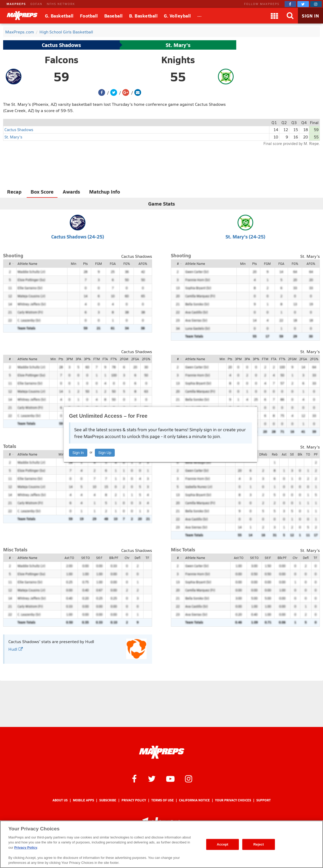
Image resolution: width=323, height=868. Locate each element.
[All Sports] (200, 16)
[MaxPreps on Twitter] (303, 4)
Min (74, 264)
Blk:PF (114, 558)
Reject (259, 844)
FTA (105, 359)
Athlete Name (27, 264)
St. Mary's (178, 45)
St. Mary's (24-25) (245, 237)
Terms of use (163, 800)
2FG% (146, 359)
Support (264, 800)
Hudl (16, 649)
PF (316, 454)
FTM (97, 359)
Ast (284, 454)
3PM (70, 359)
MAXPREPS (16, 4)
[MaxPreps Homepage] (162, 752)
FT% (114, 359)
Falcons (62, 60)
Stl (292, 454)
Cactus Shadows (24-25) (78, 237)
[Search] (290, 16)
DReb (263, 454)
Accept (222, 844)
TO (308, 454)
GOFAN (36, 4)
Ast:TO (69, 558)
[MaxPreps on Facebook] (290, 4)
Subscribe (108, 800)
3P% (87, 359)
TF (147, 558)
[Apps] (274, 16)
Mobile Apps (83, 800)
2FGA (135, 359)
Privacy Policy (134, 800)
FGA (113, 264)
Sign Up (105, 453)
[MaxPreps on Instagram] (316, 4)
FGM (99, 264)
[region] (161, 844)
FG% (127, 264)
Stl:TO (85, 558)
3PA (78, 359)
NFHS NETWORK (61, 4)
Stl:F (99, 558)
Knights (178, 60)
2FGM (124, 359)
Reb (275, 454)
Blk (300, 454)
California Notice (194, 800)
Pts (85, 264)
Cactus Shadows (61, 45)
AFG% (143, 264)
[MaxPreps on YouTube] (170, 778)
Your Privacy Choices (233, 800)
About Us (60, 800)
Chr (127, 558)
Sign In (78, 453)
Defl (137, 558)
